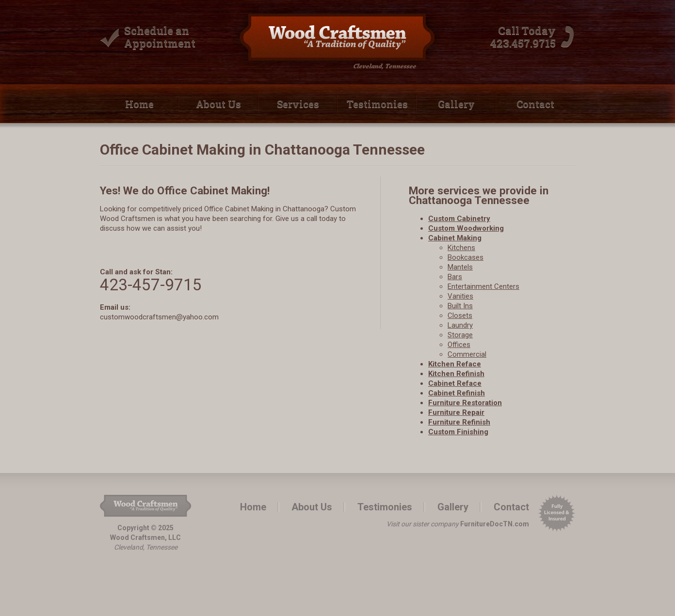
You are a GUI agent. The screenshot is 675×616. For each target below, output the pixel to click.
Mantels (460, 267)
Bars (455, 277)
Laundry (460, 325)
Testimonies (377, 104)
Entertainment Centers (483, 286)
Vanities (460, 296)
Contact (535, 104)
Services (298, 104)
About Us (218, 104)
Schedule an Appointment (160, 37)
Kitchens (461, 248)
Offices (459, 345)
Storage (460, 335)
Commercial (467, 354)
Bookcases (466, 257)
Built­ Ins (460, 306)
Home (139, 104)
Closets (460, 316)
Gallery (456, 104)
